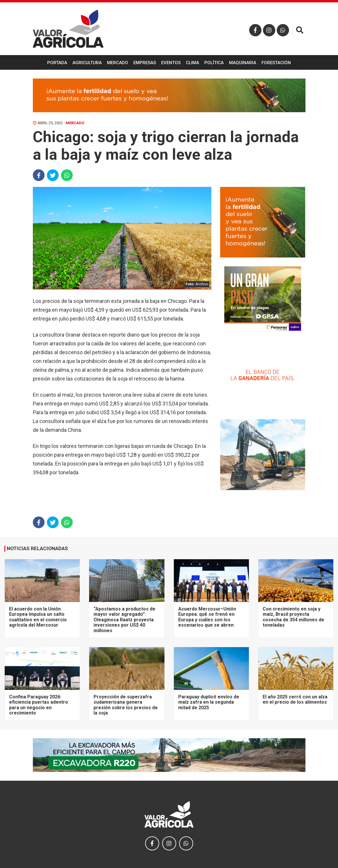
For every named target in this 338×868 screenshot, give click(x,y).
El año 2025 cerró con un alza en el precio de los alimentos (295, 699)
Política (214, 63)
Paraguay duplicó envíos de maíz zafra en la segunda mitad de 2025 (209, 702)
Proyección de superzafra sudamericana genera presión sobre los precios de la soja (126, 705)
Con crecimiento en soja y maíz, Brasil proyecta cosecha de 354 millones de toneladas (293, 617)
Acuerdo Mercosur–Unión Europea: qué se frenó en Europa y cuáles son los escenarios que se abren (207, 617)
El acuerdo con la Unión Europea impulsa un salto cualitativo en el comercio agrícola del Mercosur (38, 617)
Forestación (276, 63)
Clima (192, 63)
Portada (57, 63)
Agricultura (87, 63)
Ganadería (169, 78)
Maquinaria (243, 63)
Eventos (171, 63)
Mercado (118, 63)
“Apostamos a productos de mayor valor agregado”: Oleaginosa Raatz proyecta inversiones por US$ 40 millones (124, 620)
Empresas (145, 63)
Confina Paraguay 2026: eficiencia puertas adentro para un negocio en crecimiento (39, 705)
